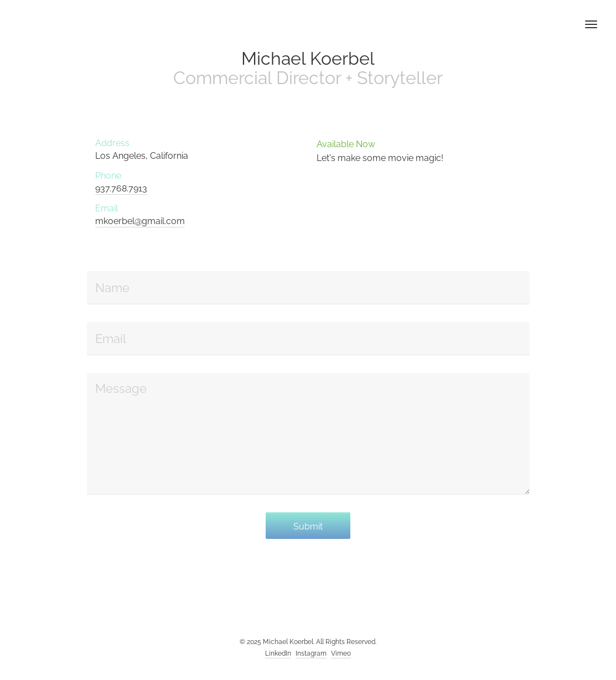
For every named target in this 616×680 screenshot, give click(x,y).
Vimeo (341, 653)
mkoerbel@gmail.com (140, 221)
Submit (308, 526)
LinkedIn (278, 653)
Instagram (311, 653)
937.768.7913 (121, 188)
